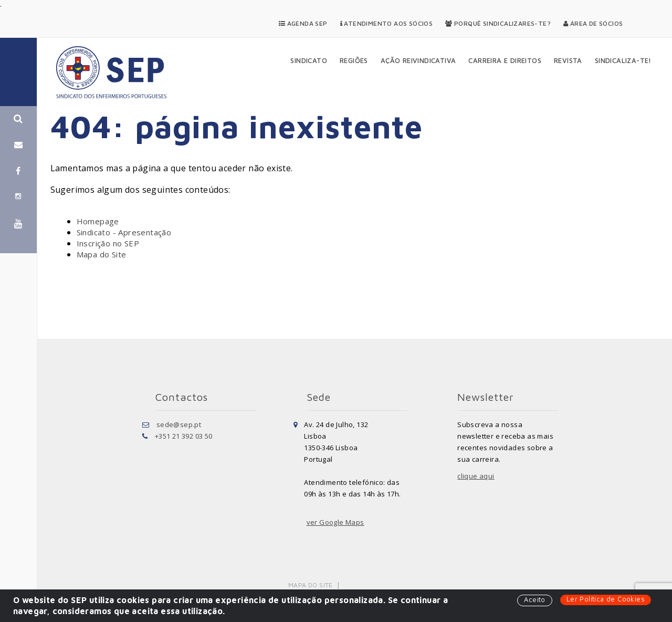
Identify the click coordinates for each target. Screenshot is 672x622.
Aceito (534, 599)
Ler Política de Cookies (606, 599)
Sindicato (309, 60)
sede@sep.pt (179, 424)
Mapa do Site (102, 254)
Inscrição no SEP (108, 243)
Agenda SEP (303, 23)
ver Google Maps (335, 522)
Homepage (98, 221)
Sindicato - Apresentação (124, 232)
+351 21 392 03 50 (184, 436)
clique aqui (476, 476)
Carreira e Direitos (505, 60)
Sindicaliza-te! (623, 60)
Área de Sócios (593, 23)
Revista (568, 60)
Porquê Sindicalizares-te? (498, 23)
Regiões (354, 60)
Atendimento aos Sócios (387, 23)
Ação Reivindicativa (418, 60)
